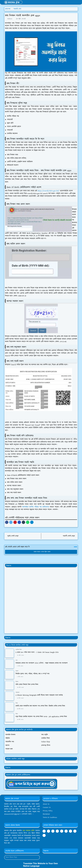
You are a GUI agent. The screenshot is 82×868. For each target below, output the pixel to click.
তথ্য (16, 660)
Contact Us (47, 807)
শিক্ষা (17, 703)
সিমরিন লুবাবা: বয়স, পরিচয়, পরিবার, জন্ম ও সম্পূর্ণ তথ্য (32, 674)
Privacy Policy (48, 811)
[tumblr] (57, 831)
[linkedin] (62, 831)
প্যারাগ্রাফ (17, 692)
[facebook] (57, 2)
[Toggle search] (72, 2)
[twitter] (70, 831)
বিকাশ (17, 682)
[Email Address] (20, 857)
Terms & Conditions (50, 817)
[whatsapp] (61, 2)
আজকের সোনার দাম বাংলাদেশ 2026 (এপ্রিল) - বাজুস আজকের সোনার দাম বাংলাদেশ (42, 663)
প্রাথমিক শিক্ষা (19, 650)
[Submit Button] (37, 857)
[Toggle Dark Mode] (69, 2)
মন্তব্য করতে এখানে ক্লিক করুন (41, 552)
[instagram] (75, 831)
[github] (44, 835)
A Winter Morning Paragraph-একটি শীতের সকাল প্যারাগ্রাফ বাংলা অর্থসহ (39, 695)
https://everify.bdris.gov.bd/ (48, 191)
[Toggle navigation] (76, 2)
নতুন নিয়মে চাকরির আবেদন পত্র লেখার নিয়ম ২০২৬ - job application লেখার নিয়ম (41, 717)
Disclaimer (46, 814)
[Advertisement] (21, 601)
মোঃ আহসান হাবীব (29, 831)
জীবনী (17, 671)
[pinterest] (66, 831)
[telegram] (53, 831)
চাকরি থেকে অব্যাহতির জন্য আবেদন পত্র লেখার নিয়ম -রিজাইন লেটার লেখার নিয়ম (40, 706)
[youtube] (64, 2)
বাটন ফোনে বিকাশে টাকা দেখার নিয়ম (27, 684)
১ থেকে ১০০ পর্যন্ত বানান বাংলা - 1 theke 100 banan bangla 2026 (37, 652)
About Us (46, 804)
